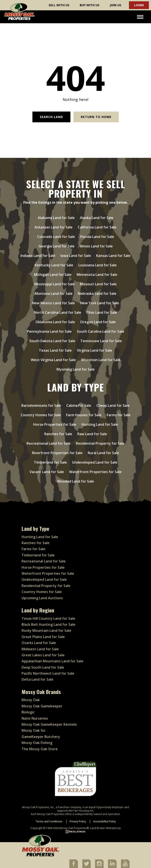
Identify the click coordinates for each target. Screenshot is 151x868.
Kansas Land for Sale (113, 256)
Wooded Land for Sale (76, 481)
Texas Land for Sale (55, 350)
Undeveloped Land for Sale (95, 462)
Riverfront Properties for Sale (57, 453)
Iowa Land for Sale (76, 256)
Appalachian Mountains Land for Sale (52, 661)
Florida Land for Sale (97, 237)
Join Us (115, 5)
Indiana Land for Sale (38, 256)
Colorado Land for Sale (56, 237)
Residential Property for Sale (100, 443)
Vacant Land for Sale (47, 472)
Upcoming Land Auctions (42, 598)
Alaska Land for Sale (97, 218)
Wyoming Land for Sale (75, 369)
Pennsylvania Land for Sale (49, 331)
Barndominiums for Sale (41, 405)
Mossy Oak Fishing (37, 743)
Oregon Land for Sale (98, 322)
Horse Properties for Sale (55, 424)
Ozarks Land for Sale (39, 643)
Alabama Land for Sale (56, 218)
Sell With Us (59, 5)
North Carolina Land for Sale (58, 312)
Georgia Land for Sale (56, 246)
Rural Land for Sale (103, 453)
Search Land (51, 117)
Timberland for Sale (50, 462)
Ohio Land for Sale (102, 312)
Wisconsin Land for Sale (101, 360)
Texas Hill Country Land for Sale (48, 618)
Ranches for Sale (58, 434)
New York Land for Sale (100, 303)
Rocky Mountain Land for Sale (46, 630)
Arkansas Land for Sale (54, 227)
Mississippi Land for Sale (55, 284)
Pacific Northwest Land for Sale (48, 673)
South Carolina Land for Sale (101, 331)
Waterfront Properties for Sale (95, 472)
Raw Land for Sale (92, 434)
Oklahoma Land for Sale (55, 322)
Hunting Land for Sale (100, 424)
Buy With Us (90, 5)
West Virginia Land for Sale (53, 360)
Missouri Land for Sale (98, 284)
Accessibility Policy (104, 821)
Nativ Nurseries (35, 718)
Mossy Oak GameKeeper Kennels (49, 724)
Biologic (28, 712)
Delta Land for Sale (37, 679)
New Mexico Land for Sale (53, 303)
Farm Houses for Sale (84, 415)
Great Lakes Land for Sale (43, 655)
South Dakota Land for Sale (52, 341)
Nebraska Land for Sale (97, 293)
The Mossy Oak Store (40, 749)
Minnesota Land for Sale (97, 275)
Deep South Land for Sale (43, 667)
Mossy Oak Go (33, 730)
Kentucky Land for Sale (54, 265)
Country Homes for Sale (41, 415)
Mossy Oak (31, 700)
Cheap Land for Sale (113, 405)
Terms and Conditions (49, 821)
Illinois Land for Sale (96, 246)
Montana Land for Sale (54, 293)
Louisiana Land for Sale (98, 265)
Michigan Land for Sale (53, 275)
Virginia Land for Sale (95, 350)
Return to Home (96, 117)
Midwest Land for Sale (40, 649)
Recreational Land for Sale (49, 443)
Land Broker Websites (104, 828)
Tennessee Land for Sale (101, 341)
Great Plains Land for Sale (43, 637)
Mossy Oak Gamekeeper (42, 706)
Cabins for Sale (79, 405)
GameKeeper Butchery (41, 737)
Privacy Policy (78, 821)
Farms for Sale (119, 415)
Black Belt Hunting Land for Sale (48, 624)
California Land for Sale (97, 227)
